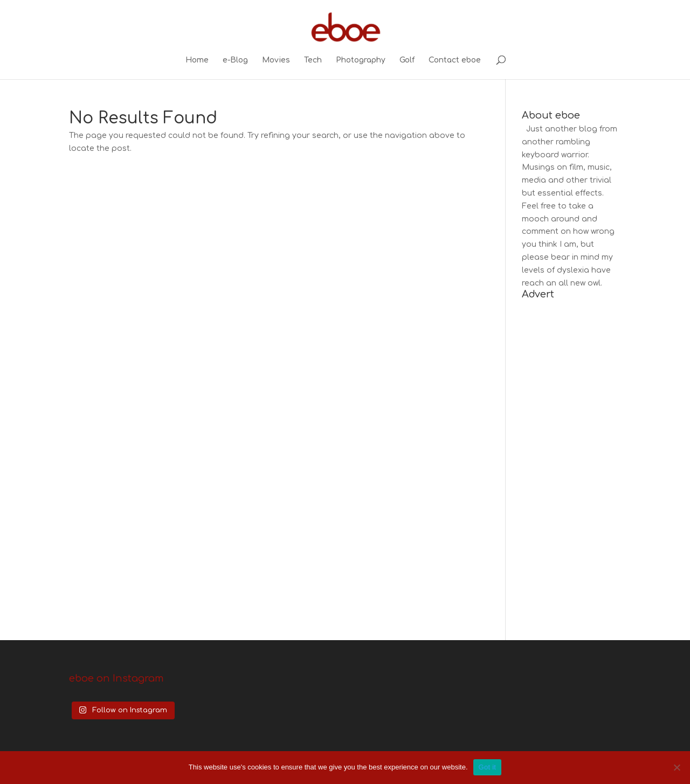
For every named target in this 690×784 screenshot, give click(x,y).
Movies (276, 60)
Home (197, 60)
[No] (677, 767)
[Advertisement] (571, 463)
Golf (407, 60)
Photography (361, 60)
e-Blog (235, 60)
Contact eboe (455, 60)
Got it (488, 767)
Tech (313, 60)
